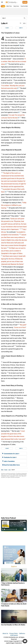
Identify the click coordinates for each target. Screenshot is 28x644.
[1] (19, 45)
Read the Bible (24, 6)
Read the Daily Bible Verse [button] (11, 465)
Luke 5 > (21, 28)
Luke (9, 470)
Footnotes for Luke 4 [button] (9, 457)
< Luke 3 (7, 28)
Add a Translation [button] (8, 461)
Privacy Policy (14, 633)
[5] (19, 118)
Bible (2, 470)
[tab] (14, 454)
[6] (6, 192)
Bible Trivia (9, 6)
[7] (6, 259)
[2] (6, 64)
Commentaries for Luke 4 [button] (11, 454)
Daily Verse (16, 6)
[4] (19, 112)
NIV (25, 23)
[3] (18, 88)
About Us (5, 633)
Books (6, 470)
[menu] (2, 2)
